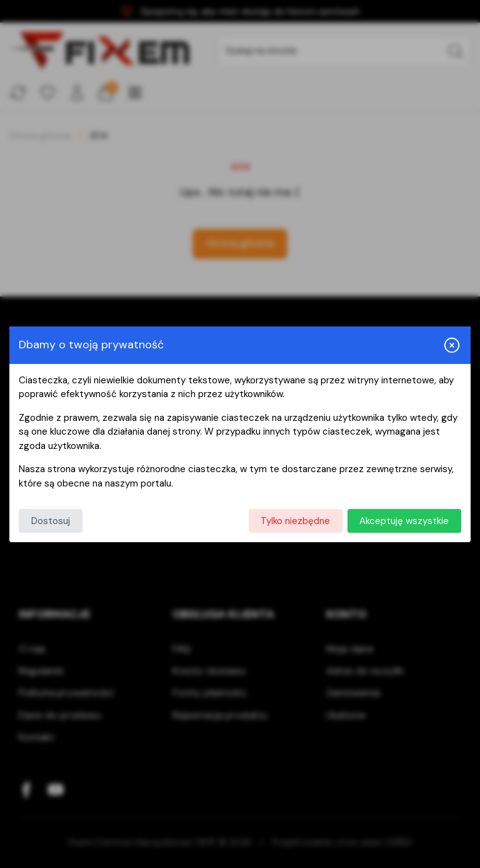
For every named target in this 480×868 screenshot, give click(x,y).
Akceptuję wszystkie (404, 521)
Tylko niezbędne (295, 521)
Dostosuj (51, 521)
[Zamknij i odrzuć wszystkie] (452, 345)
